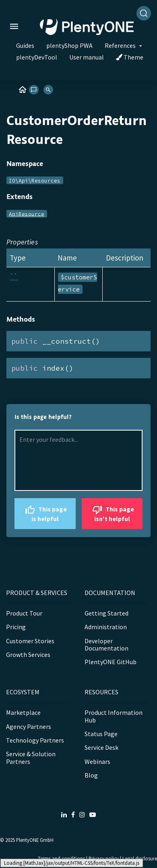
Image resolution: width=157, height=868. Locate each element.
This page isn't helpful (112, 513)
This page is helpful (45, 513)
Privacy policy (104, 858)
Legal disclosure (140, 858)
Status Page (101, 734)
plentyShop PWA (69, 45)
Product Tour (24, 613)
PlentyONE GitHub (111, 662)
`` (14, 277)
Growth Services (28, 655)
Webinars (97, 761)
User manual (87, 57)
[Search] (144, 13)
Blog (91, 775)
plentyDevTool (37, 57)
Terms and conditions (61, 858)
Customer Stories (30, 641)
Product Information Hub (114, 716)
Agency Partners (29, 726)
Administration (106, 627)
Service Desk (101, 747)
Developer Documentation (106, 644)
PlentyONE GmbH (35, 840)
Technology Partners (35, 740)
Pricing (16, 627)
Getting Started (106, 613)
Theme (130, 57)
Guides (25, 45)
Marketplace (23, 712)
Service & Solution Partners (31, 757)
